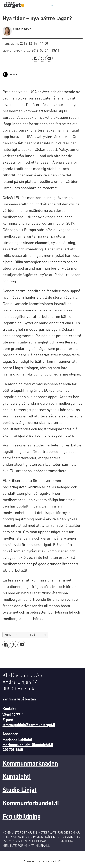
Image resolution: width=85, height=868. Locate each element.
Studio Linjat (19, 790)
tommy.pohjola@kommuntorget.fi (29, 725)
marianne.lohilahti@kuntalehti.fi (28, 745)
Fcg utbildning (22, 816)
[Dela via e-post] (49, 58)
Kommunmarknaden (30, 763)
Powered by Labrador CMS (42, 861)
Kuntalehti (17, 776)
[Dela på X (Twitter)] (42, 58)
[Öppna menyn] (81, 5)
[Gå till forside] (14, 5)
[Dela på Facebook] (35, 58)
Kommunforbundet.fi (31, 803)
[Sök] (52, 5)
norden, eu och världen (25, 635)
